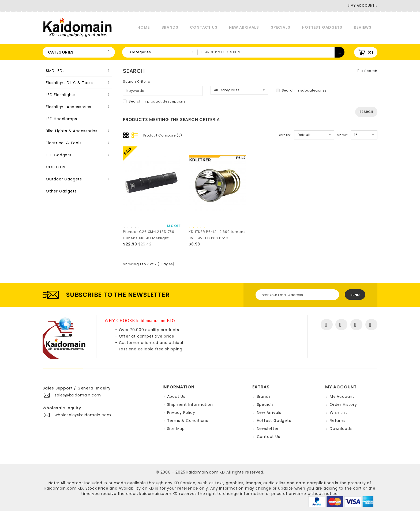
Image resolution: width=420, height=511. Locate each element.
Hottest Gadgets (322, 27)
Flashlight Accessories (69, 107)
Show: (342, 135)
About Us (176, 396)
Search (371, 71)
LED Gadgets (59, 155)
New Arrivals (244, 27)
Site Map (176, 429)
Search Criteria (137, 82)
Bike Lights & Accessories (72, 131)
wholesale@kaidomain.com (83, 415)
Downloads (341, 429)
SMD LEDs (55, 71)
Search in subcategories (301, 90)
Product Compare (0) (163, 135)
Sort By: (285, 135)
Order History (343, 404)
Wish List (339, 412)
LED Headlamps (61, 119)
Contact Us (204, 27)
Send (355, 295)
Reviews (363, 27)
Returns (338, 421)
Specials (280, 27)
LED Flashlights (61, 95)
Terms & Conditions (188, 421)
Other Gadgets (61, 191)
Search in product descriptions (154, 101)
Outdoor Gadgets (64, 179)
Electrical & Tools (64, 143)
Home (143, 27)
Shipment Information (190, 404)
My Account (342, 396)
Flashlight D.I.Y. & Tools (69, 83)
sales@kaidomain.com (78, 395)
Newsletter (268, 429)
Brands (170, 27)
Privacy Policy (181, 412)
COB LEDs (55, 167)
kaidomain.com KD (206, 472)
